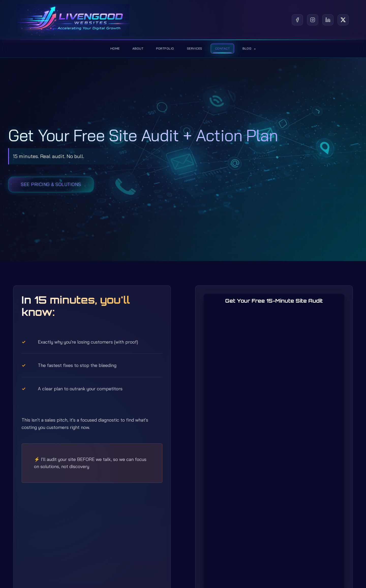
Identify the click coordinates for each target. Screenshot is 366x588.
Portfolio (165, 48)
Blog (249, 48)
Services (195, 48)
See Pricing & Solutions (51, 184)
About (138, 48)
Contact (223, 48)
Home (115, 48)
